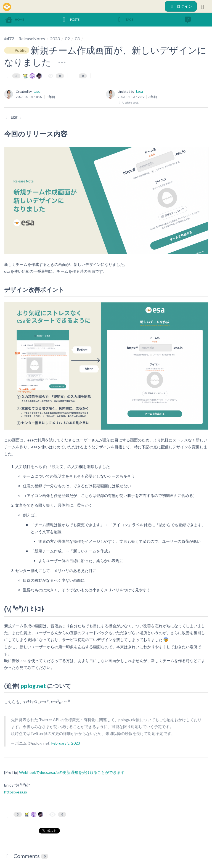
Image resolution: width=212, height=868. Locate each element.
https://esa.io (16, 792)
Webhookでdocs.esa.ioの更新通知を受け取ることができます (72, 772)
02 (67, 39)
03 (77, 39)
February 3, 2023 (66, 743)
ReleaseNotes (32, 39)
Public (17, 50)
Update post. (128, 103)
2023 (55, 39)
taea (37, 91)
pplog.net (33, 686)
